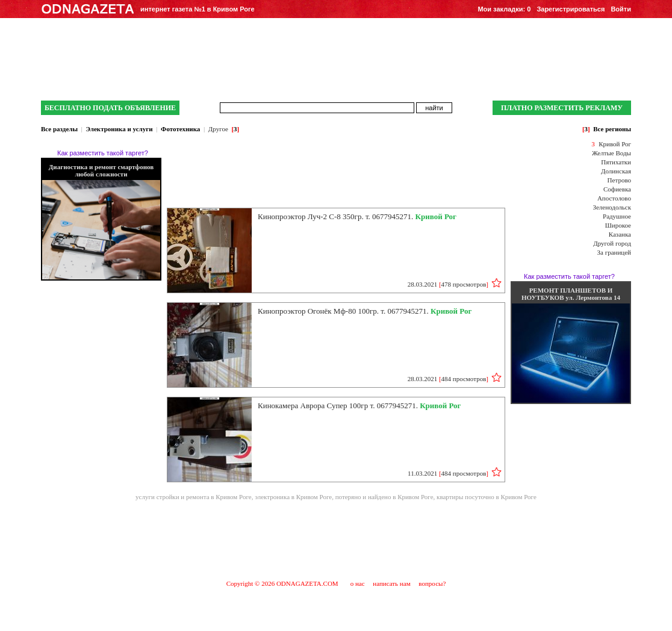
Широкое (618, 225)
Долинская (616, 171)
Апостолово (614, 198)
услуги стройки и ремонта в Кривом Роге (194, 497)
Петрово (619, 180)
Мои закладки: (504, 9)
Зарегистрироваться (571, 9)
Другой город (612, 243)
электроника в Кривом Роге (293, 497)
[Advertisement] (336, 539)
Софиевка (617, 189)
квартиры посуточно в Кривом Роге (487, 497)
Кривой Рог (615, 144)
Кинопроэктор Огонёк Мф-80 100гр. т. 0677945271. (365, 311)
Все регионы (612, 129)
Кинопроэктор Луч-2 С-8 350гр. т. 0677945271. (357, 216)
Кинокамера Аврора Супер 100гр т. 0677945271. (359, 406)
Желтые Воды (611, 153)
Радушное (617, 216)
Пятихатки (616, 162)
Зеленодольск (612, 207)
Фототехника (180, 129)
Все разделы (59, 129)
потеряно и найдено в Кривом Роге (384, 497)
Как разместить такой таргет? (103, 153)
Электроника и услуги (119, 129)
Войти (621, 9)
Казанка (620, 234)
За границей (614, 252)
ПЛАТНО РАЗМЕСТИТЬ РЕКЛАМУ (562, 108)
